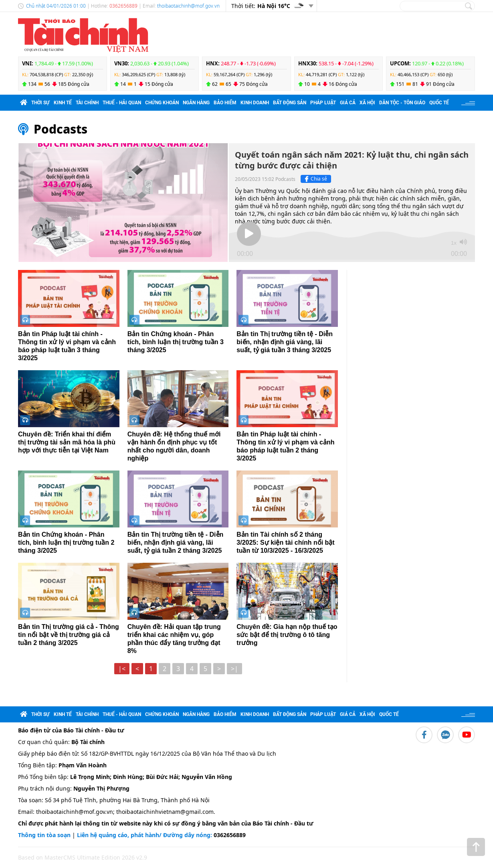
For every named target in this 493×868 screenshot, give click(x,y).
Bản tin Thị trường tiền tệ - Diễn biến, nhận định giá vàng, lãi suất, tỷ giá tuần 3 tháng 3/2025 (285, 342)
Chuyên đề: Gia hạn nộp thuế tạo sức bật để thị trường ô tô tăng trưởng (287, 635)
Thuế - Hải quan (122, 103)
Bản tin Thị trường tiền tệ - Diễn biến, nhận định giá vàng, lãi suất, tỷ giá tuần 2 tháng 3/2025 (176, 542)
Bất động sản (290, 103)
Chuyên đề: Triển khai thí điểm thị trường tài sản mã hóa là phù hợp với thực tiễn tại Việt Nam (67, 442)
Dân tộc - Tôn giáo (402, 103)
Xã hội (367, 103)
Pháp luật (323, 103)
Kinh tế (63, 103)
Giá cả (348, 103)
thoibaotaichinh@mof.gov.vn (188, 6)
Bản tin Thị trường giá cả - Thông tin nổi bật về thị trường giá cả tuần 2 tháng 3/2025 (69, 635)
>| (234, 669)
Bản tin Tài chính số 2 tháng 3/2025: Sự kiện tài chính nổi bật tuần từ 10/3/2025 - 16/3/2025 (285, 542)
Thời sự (40, 103)
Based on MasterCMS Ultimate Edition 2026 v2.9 (83, 857)
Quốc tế (439, 103)
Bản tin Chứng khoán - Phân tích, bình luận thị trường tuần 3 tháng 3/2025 (176, 342)
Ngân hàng (196, 103)
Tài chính (87, 103)
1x (454, 243)
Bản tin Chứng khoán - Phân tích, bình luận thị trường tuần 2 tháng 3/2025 (66, 542)
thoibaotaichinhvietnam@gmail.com (165, 812)
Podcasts (61, 129)
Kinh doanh (255, 103)
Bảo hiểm (225, 103)
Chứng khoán (162, 103)
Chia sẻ (315, 179)
